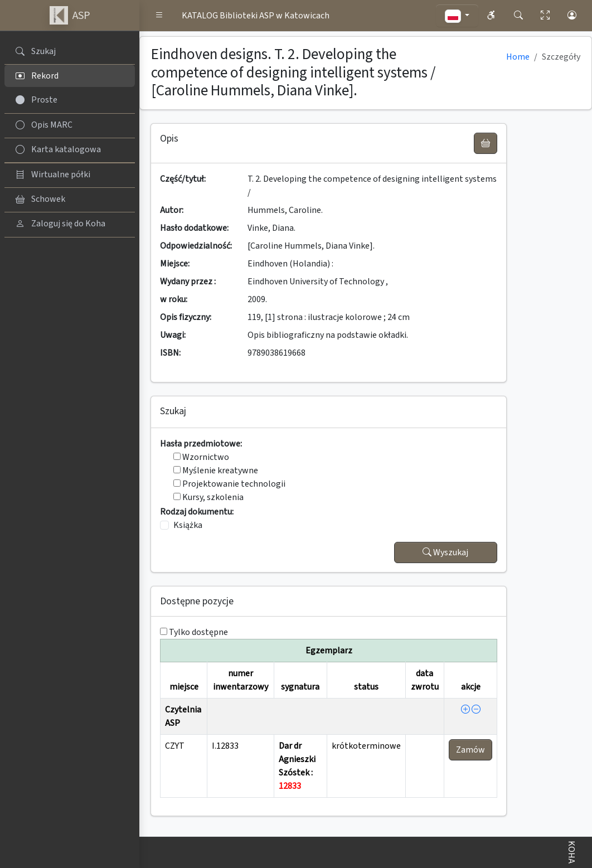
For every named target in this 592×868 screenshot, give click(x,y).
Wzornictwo (201, 457)
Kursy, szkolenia (208, 497)
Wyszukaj (445, 552)
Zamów (470, 750)
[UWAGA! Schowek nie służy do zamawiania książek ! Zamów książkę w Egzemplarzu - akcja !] (486, 143)
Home (518, 57)
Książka (188, 525)
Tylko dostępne (198, 632)
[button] (159, 16)
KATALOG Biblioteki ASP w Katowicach (256, 16)
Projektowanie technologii (229, 484)
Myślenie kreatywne (216, 471)
